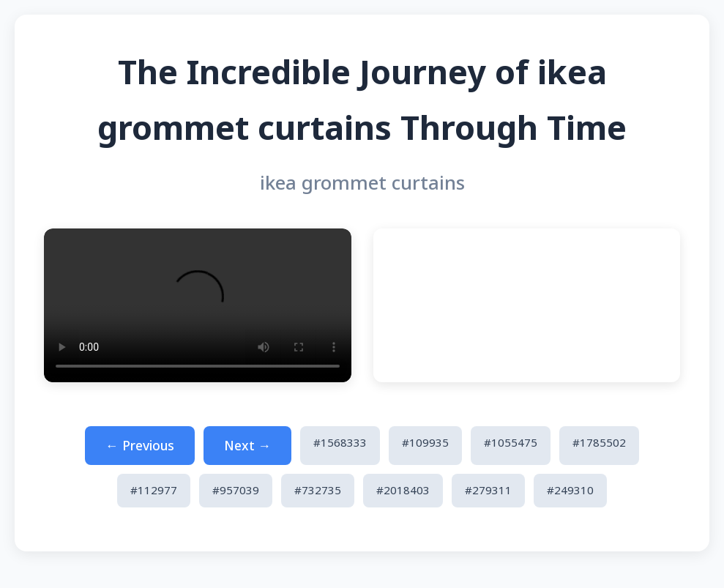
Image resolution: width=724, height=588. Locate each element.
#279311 (488, 490)
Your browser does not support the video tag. (198, 305)
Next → (248, 445)
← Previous (140, 445)
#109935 (425, 442)
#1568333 (340, 442)
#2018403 (403, 490)
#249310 (570, 490)
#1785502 (599, 442)
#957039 (236, 490)
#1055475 (511, 442)
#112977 (154, 490)
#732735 (318, 490)
